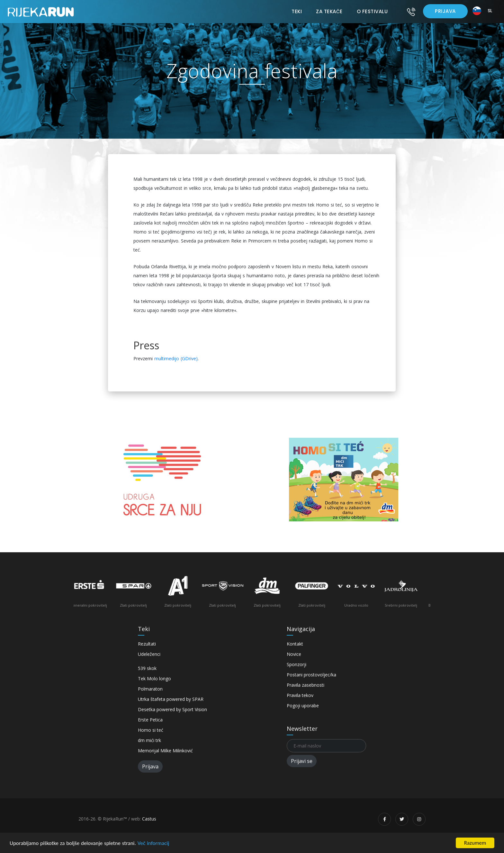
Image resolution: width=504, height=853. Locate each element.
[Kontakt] (411, 12)
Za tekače (329, 11)
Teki (297, 11)
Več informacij (153, 843)
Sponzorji (297, 664)
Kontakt (295, 644)
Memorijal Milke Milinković (165, 751)
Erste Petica (150, 720)
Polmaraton (150, 689)
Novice (294, 654)
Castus (149, 819)
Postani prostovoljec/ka (311, 675)
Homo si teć (151, 730)
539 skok (147, 668)
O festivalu (372, 11)
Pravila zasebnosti (306, 685)
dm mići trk (149, 740)
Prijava (445, 11)
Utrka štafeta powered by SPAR (171, 699)
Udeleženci (149, 654)
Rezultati (147, 644)
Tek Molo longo (154, 679)
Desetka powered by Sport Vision (172, 709)
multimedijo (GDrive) (176, 358)
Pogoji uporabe (303, 706)
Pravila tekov (300, 695)
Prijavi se (302, 761)
